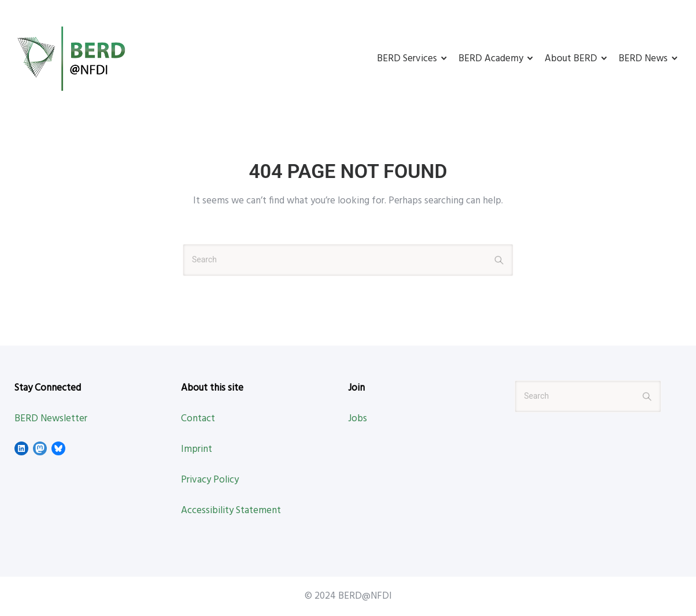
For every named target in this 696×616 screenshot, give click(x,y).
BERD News (643, 59)
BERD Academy (491, 59)
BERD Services (407, 59)
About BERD (571, 59)
